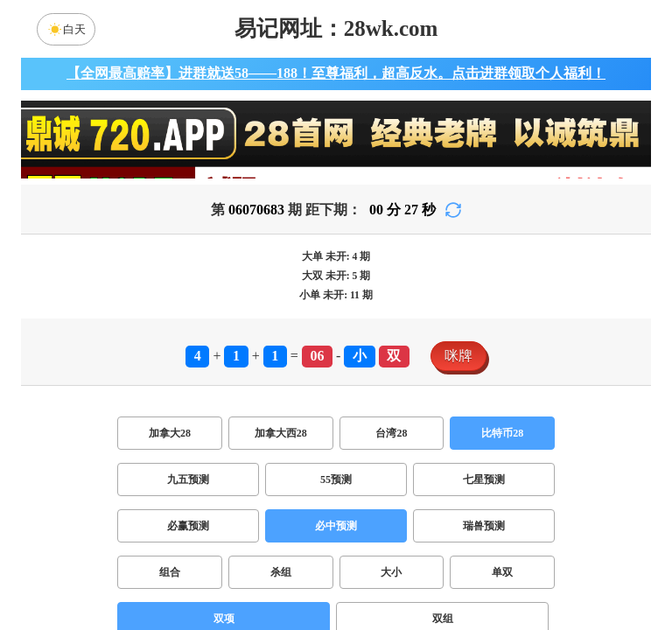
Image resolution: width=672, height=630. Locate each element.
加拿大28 (170, 433)
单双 (502, 572)
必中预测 (336, 526)
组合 (170, 572)
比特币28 (502, 433)
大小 (391, 572)
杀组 (281, 572)
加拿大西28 (281, 433)
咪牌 (458, 356)
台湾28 (391, 433)
